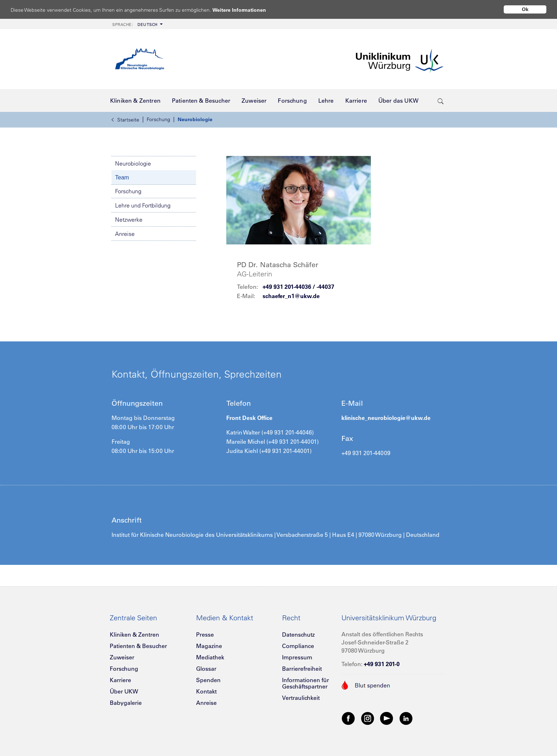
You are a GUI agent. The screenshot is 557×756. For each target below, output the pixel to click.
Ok (525, 9)
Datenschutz (298, 634)
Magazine (209, 646)
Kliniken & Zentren (134, 634)
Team (122, 177)
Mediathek (210, 657)
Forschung (158, 119)
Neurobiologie (195, 119)
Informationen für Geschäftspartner (305, 683)
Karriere (120, 680)
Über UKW (124, 691)
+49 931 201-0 (382, 664)
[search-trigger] (441, 101)
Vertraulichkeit (301, 698)
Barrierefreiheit (302, 669)
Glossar (206, 669)
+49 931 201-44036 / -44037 (298, 287)
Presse (205, 634)
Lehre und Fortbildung (143, 205)
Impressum (297, 657)
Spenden (208, 680)
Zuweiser (122, 657)
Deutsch (135, 25)
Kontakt (206, 691)
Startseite (125, 120)
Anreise (125, 234)
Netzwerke (129, 220)
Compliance (298, 646)
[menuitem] (137, 24)
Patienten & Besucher (138, 646)
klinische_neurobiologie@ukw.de (386, 418)
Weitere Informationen (246, 10)
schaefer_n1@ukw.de (291, 296)
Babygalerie (126, 703)
